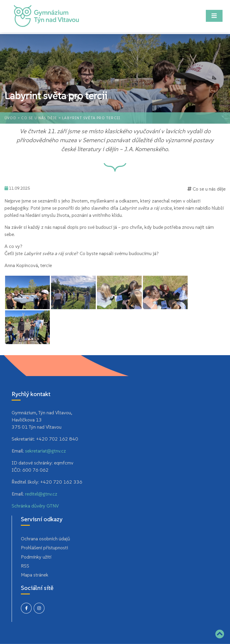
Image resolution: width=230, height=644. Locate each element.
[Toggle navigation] (214, 16)
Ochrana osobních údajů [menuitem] (45, 539)
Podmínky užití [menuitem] (36, 557)
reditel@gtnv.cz (41, 494)
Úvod (10, 118)
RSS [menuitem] (25, 566)
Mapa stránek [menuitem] (35, 575)
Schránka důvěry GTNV (35, 506)
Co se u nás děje (39, 118)
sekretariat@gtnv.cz (45, 451)
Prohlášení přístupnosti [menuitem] (44, 548)
